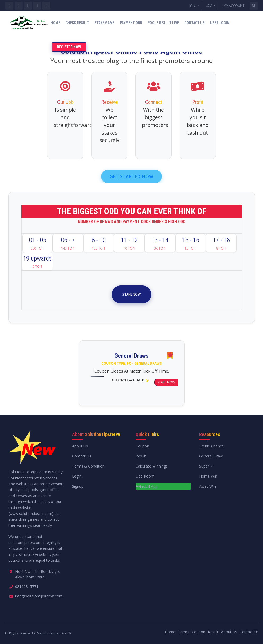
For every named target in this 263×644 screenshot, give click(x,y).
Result (141, 456)
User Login (220, 23)
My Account (234, 6)
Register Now (69, 47)
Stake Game (104, 23)
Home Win (208, 476)
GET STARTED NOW (131, 176)
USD (209, 5)
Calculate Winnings (152, 466)
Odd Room (145, 476)
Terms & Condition (88, 466)
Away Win (208, 486)
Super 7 (206, 466)
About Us (80, 446)
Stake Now (131, 294)
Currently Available (130, 380)
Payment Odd (131, 23)
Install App (147, 486)
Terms (184, 632)
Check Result (77, 23)
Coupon (142, 446)
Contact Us (195, 23)
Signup (78, 486)
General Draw (211, 456)
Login (77, 476)
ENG (193, 5)
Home (55, 23)
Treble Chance (211, 446)
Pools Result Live (163, 23)
